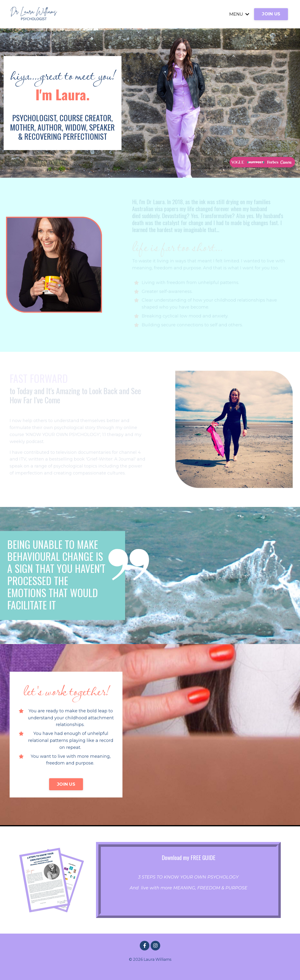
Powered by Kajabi (150, 968)
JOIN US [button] (271, 14)
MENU (239, 14)
